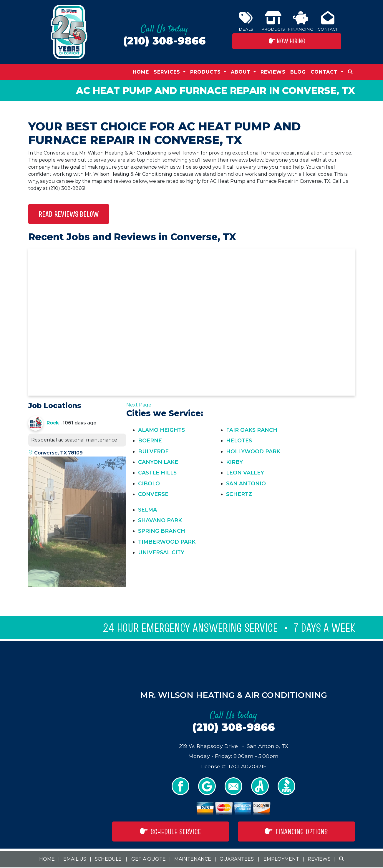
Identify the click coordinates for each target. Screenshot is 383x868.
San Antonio (246, 483)
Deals (246, 21)
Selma (147, 510)
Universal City (161, 552)
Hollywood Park (253, 451)
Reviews (273, 72)
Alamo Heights (161, 430)
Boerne (150, 440)
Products (273, 21)
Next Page (139, 405)
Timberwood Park (167, 542)
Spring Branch (162, 531)
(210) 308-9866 (164, 41)
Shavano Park (160, 520)
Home (141, 72)
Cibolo (149, 483)
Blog (298, 72)
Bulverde (153, 451)
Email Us (75, 859)
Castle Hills (157, 473)
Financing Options (296, 832)
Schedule (108, 859)
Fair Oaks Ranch (252, 430)
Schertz (239, 494)
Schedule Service (171, 832)
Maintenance (193, 859)
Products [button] (206, 72)
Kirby (234, 462)
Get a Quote (149, 859)
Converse (153, 494)
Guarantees (237, 859)
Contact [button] (325, 72)
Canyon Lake (158, 462)
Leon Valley (245, 473)
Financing (301, 21)
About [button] (242, 72)
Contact (328, 21)
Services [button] (168, 72)
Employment (281, 859)
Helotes (239, 440)
